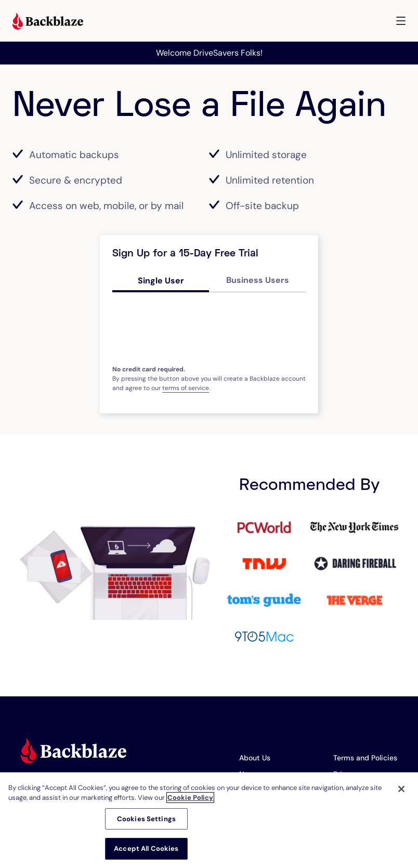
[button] (401, 21)
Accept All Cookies (146, 848)
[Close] (401, 789)
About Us (255, 758)
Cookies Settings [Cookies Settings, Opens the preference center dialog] (146, 819)
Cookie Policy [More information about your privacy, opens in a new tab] (190, 798)
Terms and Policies (365, 758)
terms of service (186, 388)
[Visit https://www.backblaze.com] (48, 22)
